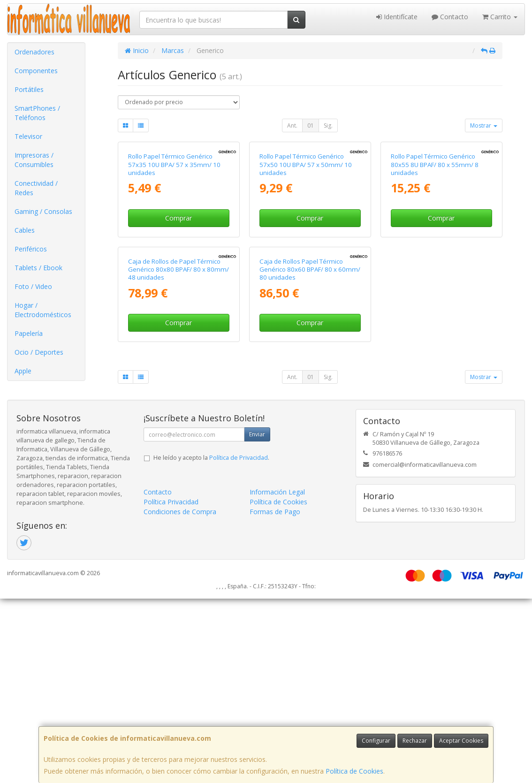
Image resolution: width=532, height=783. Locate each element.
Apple (23, 371)
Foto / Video (33, 286)
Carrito (500, 17)
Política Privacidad (171, 687)
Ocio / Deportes (39, 352)
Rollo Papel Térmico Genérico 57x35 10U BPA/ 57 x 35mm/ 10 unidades (174, 259)
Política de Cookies (354, 771)
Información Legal (277, 677)
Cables (25, 230)
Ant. (292, 125)
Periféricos (31, 249)
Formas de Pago (275, 696)
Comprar (179, 312)
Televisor (28, 136)
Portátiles (29, 89)
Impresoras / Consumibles (34, 160)
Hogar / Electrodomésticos (43, 310)
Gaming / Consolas (43, 211)
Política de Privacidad (239, 642)
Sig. (328, 125)
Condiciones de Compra (180, 696)
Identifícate (397, 17)
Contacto (450, 17)
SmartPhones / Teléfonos (37, 113)
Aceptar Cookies (461, 741)
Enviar (257, 619)
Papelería (29, 333)
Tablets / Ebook (38, 268)
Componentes (36, 71)
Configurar (376, 741)
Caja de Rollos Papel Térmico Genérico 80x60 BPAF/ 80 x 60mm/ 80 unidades (310, 458)
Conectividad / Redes (36, 188)
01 (311, 125)
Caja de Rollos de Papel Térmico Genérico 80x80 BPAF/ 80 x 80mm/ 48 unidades (179, 458)
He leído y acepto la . (211, 642)
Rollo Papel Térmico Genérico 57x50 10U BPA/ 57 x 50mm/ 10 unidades (306, 259)
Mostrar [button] (484, 125)
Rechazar (415, 741)
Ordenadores (34, 52)
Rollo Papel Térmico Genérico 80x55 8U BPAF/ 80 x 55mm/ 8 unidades (435, 259)
